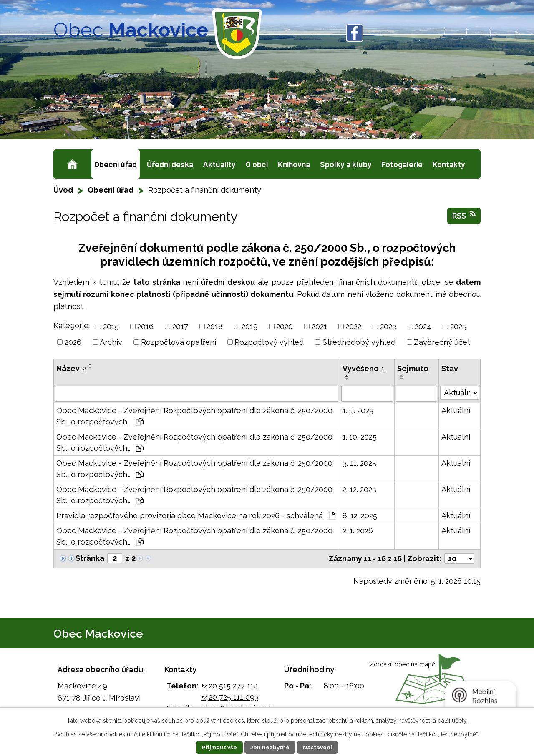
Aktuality (219, 164)
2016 (145, 326)
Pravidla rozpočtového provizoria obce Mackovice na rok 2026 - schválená (196, 516)
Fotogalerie (402, 164)
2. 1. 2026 (358, 531)
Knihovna (294, 164)
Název (71, 368)
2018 (215, 326)
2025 (458, 326)
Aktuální (456, 411)
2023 (388, 326)
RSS (464, 215)
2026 (73, 342)
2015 (111, 326)
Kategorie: (72, 325)
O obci (257, 164)
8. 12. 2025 (360, 516)
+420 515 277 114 (230, 686)
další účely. (453, 721)
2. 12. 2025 (359, 489)
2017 (180, 326)
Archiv (111, 342)
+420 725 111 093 (230, 697)
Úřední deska (170, 164)
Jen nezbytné (270, 747)
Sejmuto (413, 368)
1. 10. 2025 (360, 437)
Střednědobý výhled (359, 342)
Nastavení (320, 747)
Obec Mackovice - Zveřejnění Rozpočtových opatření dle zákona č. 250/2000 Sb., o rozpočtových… (194, 416)
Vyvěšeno (364, 368)
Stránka (90, 558)
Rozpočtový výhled (269, 342)
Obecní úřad (116, 164)
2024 (423, 326)
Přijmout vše (217, 747)
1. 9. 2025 (358, 411)
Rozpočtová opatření (179, 342)
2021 (319, 326)
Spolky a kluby (346, 164)
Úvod (72, 164)
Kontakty (449, 164)
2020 (285, 326)
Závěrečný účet (442, 342)
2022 (353, 326)
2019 (250, 326)
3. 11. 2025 (359, 463)
